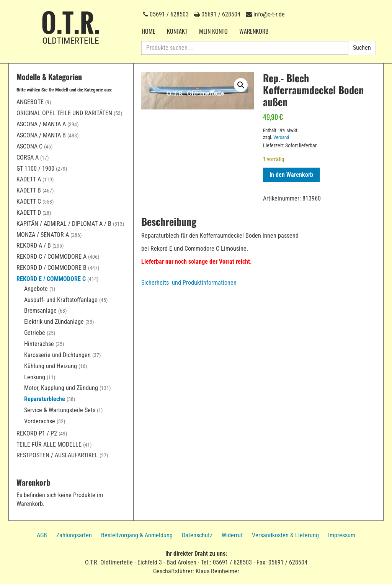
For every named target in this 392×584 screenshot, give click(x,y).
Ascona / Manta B (41, 135)
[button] (241, 85)
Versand (281, 137)
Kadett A (29, 179)
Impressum (342, 535)
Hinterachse (39, 344)
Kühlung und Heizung (51, 366)
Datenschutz (197, 535)
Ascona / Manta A (41, 124)
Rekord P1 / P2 (37, 433)
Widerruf (232, 535)
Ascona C (29, 146)
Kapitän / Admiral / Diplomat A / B (64, 224)
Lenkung (35, 377)
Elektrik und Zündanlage (54, 322)
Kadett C (29, 201)
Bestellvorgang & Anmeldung (137, 535)
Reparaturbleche (45, 399)
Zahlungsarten (74, 535)
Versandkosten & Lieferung (285, 535)
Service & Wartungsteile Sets (60, 410)
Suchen (362, 48)
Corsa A (28, 157)
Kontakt (177, 31)
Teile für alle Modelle (49, 445)
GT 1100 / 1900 (35, 169)
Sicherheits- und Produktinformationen (189, 283)
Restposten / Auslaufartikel (57, 455)
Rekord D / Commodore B (51, 268)
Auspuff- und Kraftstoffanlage (61, 300)
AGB (42, 535)
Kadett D (29, 213)
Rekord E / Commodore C (51, 279)
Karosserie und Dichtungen (57, 355)
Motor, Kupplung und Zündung (61, 388)
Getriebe (35, 333)
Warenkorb (254, 31)
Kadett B (29, 190)
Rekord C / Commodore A (51, 257)
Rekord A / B (34, 246)
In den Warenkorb (291, 175)
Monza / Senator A (43, 235)
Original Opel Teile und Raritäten (64, 113)
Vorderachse (40, 421)
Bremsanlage (40, 311)
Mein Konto (213, 31)
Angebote (30, 102)
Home (149, 31)
